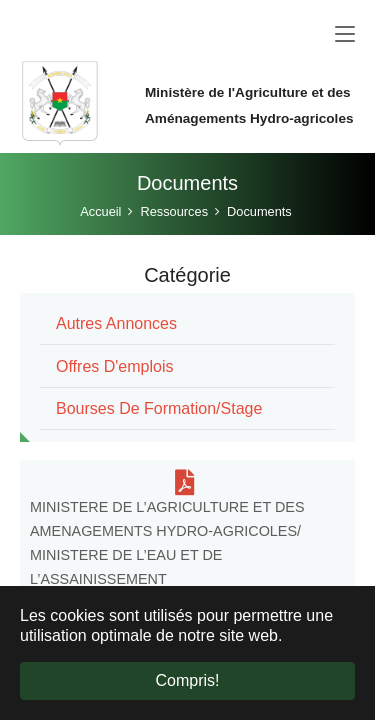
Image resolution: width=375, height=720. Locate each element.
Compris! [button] (187, 680)
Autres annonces (116, 323)
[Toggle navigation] (345, 35)
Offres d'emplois (114, 366)
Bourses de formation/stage (159, 408)
